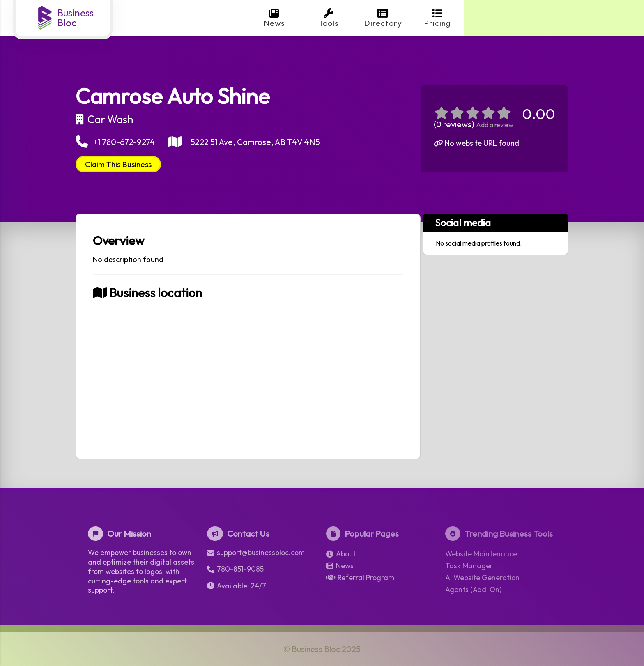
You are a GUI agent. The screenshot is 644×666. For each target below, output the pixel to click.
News (274, 18)
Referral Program (360, 578)
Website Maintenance (481, 554)
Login (600, 18)
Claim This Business (118, 164)
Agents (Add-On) (473, 590)
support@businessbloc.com (256, 553)
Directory (383, 18)
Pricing (437, 18)
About (341, 554)
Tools (329, 18)
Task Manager (469, 566)
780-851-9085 (235, 569)
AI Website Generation (482, 578)
